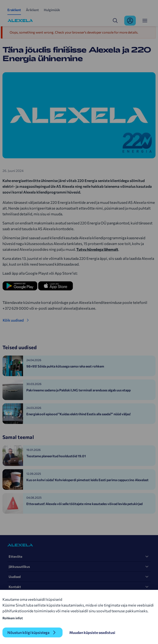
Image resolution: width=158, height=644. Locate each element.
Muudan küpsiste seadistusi (92, 632)
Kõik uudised (13, 320)
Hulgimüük (52, 10)
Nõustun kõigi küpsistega (28, 632)
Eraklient (14, 10)
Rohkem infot (13, 618)
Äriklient (32, 10)
